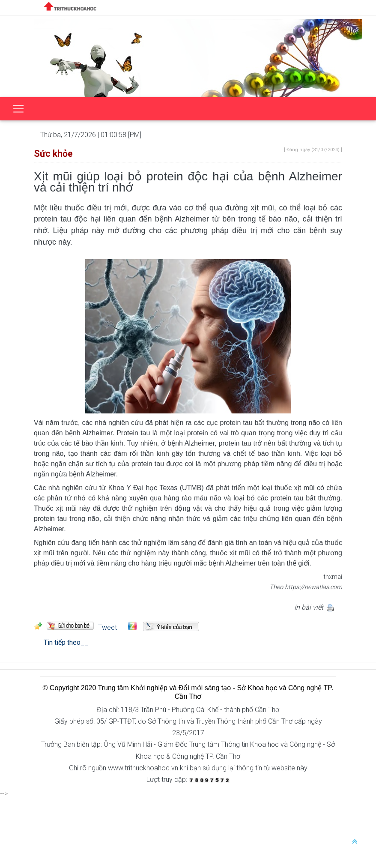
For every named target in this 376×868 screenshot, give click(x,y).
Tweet (107, 627)
